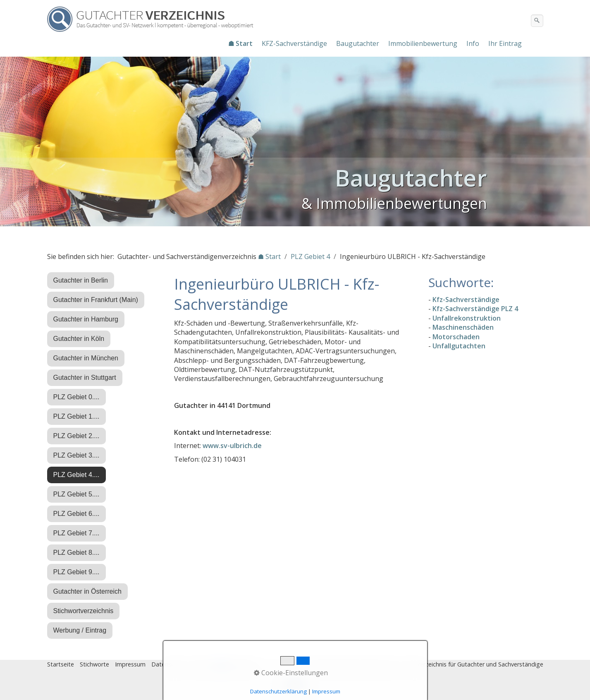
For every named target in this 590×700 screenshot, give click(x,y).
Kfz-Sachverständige (466, 300)
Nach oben (295, 686)
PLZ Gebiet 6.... (76, 514)
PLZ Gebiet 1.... (76, 416)
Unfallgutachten (459, 346)
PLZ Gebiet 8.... (76, 553)
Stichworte (94, 664)
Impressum (130, 664)
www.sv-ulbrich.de (232, 446)
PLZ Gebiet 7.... (76, 533)
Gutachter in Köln (79, 339)
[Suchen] (537, 21)
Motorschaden (456, 337)
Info (473, 43)
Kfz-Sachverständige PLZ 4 (475, 309)
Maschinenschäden (463, 327)
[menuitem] (241, 43)
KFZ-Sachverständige (294, 43)
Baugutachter (358, 43)
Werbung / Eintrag (80, 630)
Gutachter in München (86, 358)
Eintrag (202, 664)
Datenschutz (169, 664)
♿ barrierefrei (236, 664)
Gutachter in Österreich (87, 591)
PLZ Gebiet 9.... (76, 572)
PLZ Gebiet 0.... (76, 397)
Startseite (61, 664)
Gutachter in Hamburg (86, 319)
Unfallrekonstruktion (467, 318)
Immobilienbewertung (423, 43)
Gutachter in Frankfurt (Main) (96, 300)
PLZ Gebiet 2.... (76, 436)
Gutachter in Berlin (81, 280)
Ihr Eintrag (505, 43)
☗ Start (240, 43)
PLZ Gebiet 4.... (76, 475)
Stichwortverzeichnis (84, 611)
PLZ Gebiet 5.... (76, 494)
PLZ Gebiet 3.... (76, 455)
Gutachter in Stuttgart (85, 378)
